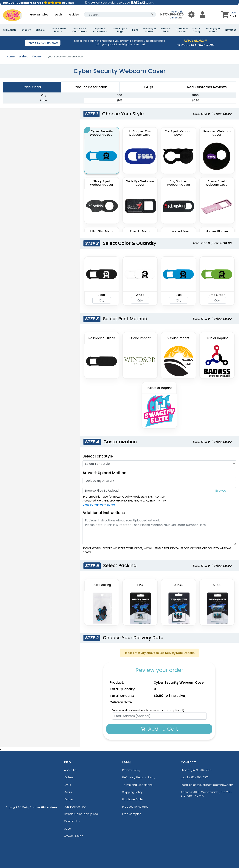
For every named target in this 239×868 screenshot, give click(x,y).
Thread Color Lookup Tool (81, 814)
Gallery (69, 777)
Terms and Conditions (137, 785)
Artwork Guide (74, 836)
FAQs (67, 785)
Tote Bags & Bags (120, 30)
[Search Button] (152, 15)
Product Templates (135, 807)
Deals (59, 15)
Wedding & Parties (149, 30)
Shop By (26, 30)
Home (11, 56)
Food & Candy (196, 30)
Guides (74, 15)
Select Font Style (98, 456)
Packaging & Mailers (213, 30)
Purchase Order (133, 799)
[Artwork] (159, 481)
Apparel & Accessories (100, 30)
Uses (67, 829)
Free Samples (39, 15)
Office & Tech (166, 30)
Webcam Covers (30, 56)
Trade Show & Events (58, 30)
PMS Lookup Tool (75, 807)
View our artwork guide (99, 505)
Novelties (231, 30)
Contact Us (72, 821)
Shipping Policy (132, 792)
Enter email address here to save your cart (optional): (148, 710)
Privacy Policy (131, 770)
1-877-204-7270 (172, 14)
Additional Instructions (104, 513)
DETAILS (150, 3)
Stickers (40, 30)
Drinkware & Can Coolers (80, 30)
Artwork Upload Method (105, 473)
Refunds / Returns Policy (139, 777)
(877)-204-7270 (201, 770)
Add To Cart (159, 729)
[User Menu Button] (191, 15)
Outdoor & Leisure (182, 30)
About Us (70, 770)
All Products (10, 30)
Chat (180, 18)
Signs (135, 30)
